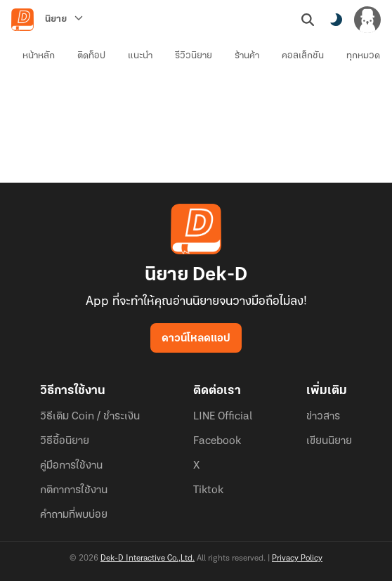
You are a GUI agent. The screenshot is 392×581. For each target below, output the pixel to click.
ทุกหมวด (363, 56)
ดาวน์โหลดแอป (196, 339)
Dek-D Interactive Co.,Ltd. (148, 559)
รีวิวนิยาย (194, 56)
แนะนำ (140, 56)
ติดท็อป (91, 56)
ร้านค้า (247, 56)
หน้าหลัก (39, 56)
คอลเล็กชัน (303, 56)
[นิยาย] (64, 20)
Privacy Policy (297, 559)
